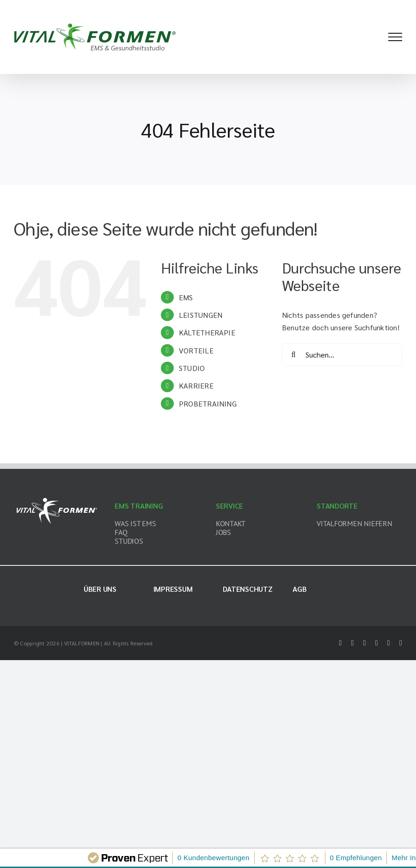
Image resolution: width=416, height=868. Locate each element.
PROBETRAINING (208, 404)
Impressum (173, 589)
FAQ (121, 532)
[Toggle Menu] (395, 37)
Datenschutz (248, 589)
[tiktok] (377, 643)
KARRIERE (196, 385)
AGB (300, 589)
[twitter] (353, 643)
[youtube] (389, 643)
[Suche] (294, 355)
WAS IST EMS (135, 523)
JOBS (223, 532)
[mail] (401, 643)
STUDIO (192, 368)
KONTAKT (231, 523)
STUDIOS (129, 541)
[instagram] (365, 643)
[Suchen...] (342, 355)
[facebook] (340, 643)
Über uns (100, 589)
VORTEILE (196, 350)
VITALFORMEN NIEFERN (354, 523)
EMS (186, 297)
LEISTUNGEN (201, 315)
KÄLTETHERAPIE (207, 332)
